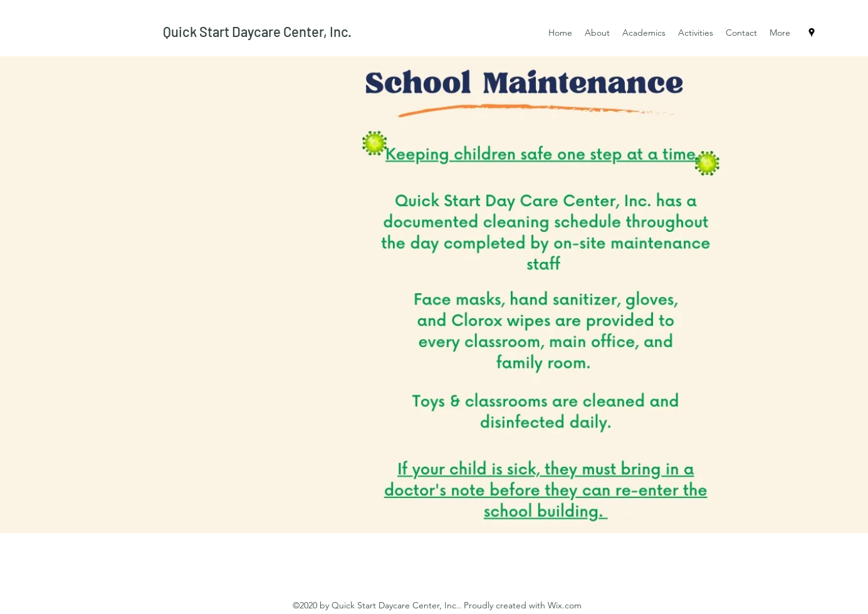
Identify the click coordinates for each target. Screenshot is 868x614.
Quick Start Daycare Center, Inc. (257, 31)
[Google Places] (812, 33)
